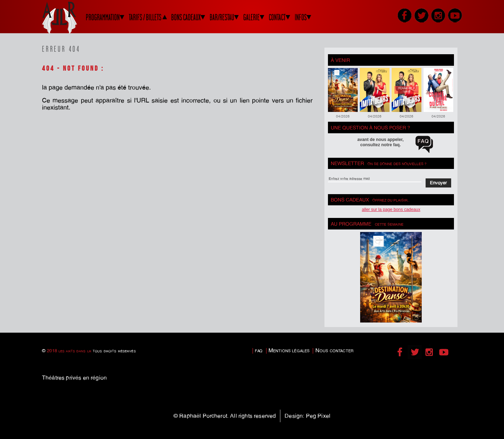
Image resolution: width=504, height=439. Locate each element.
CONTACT (277, 17)
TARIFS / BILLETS (145, 17)
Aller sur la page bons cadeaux (391, 210)
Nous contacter (334, 350)
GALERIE (251, 17)
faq (259, 350)
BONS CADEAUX (186, 17)
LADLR (68, 17)
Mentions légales (289, 350)
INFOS (301, 17)
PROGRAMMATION (103, 17)
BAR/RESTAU (222, 17)
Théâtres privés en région (74, 378)
